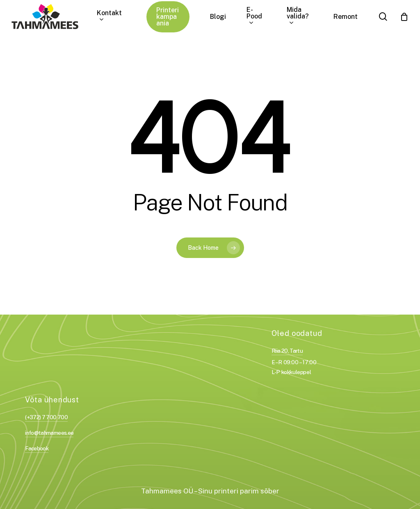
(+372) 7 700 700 (46, 417)
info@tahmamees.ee (49, 433)
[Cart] (404, 17)
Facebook (37, 448)
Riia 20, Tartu (287, 351)
